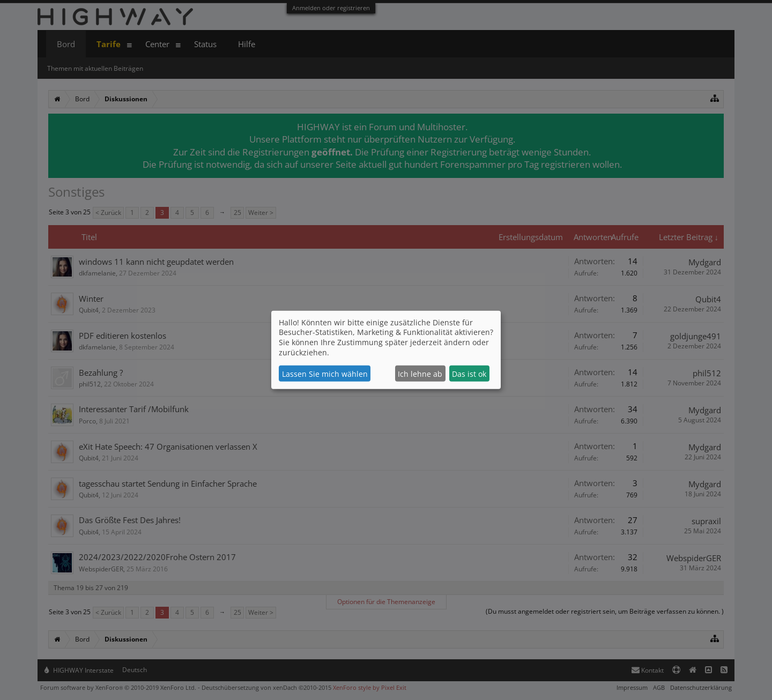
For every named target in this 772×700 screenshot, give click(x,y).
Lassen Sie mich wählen (325, 374)
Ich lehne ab (420, 374)
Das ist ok (469, 374)
